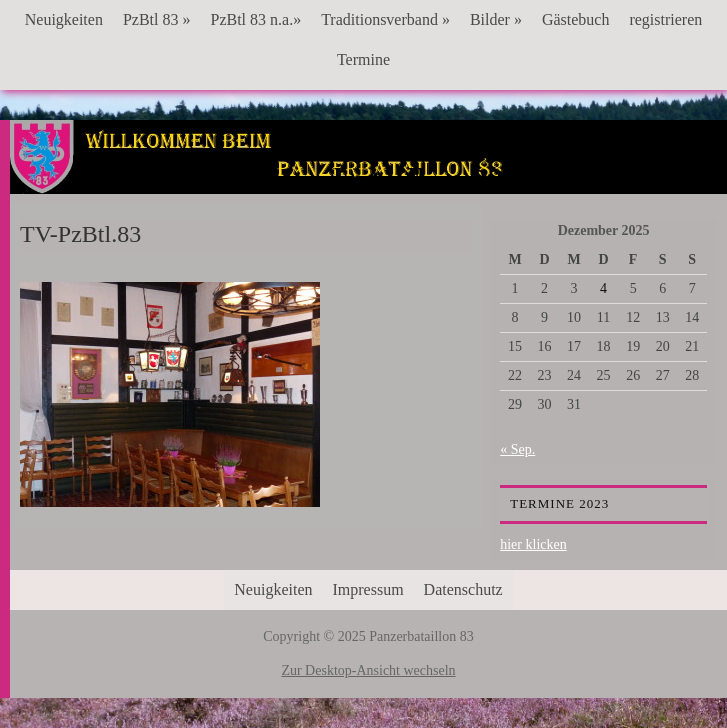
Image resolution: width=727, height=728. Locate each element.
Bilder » (496, 19)
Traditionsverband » (385, 19)
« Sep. (517, 449)
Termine (363, 59)
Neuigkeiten (64, 19)
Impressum (368, 589)
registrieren (665, 19)
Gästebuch (576, 19)
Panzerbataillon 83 (368, 181)
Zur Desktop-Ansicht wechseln (368, 670)
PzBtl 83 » (157, 19)
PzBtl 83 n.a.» (255, 19)
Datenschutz (463, 589)
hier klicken (533, 544)
